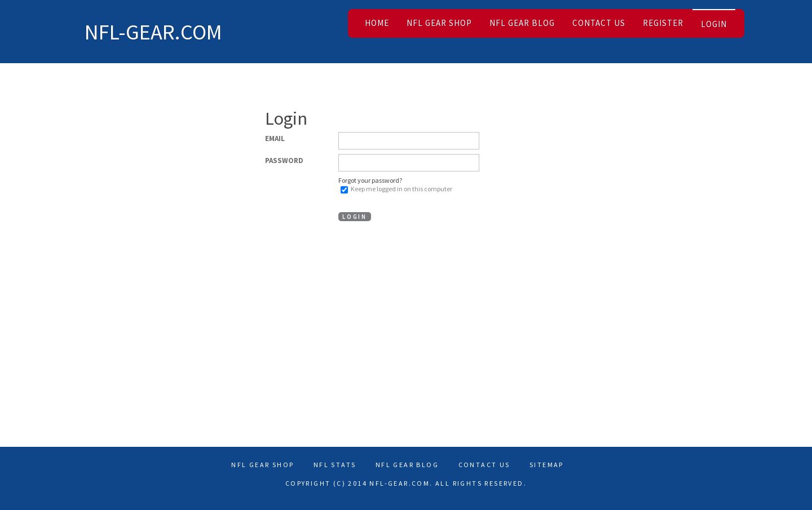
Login (714, 24)
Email (275, 139)
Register (663, 23)
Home (377, 23)
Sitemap (547, 465)
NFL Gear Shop (439, 23)
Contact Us (599, 23)
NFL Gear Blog (522, 23)
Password (284, 161)
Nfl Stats (335, 465)
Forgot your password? (370, 180)
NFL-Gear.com (153, 32)
